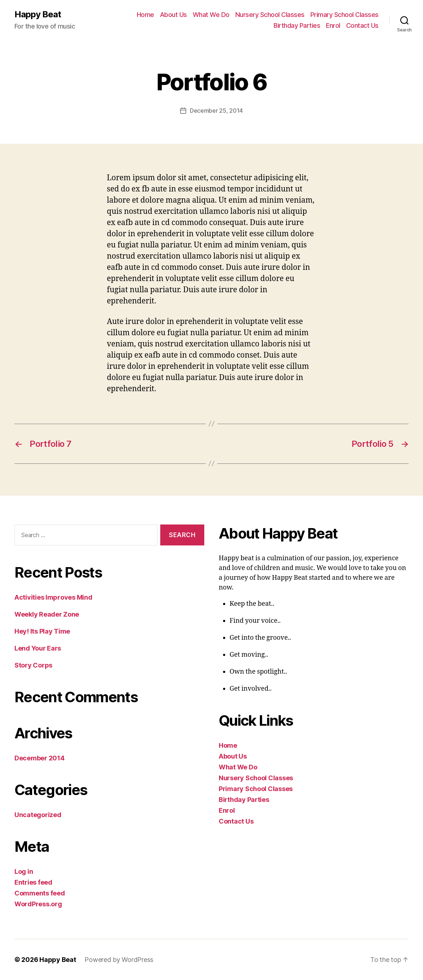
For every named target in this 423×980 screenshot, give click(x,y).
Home (145, 15)
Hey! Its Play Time (42, 631)
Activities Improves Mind (53, 597)
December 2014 (40, 758)
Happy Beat (38, 14)
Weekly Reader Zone (47, 614)
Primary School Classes (344, 15)
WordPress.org (38, 904)
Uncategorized (38, 815)
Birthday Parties (297, 25)
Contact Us (362, 25)
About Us (173, 15)
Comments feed (40, 893)
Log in (24, 871)
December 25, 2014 (216, 111)
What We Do (211, 15)
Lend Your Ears (38, 648)
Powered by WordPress (119, 960)
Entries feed (33, 882)
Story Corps (33, 665)
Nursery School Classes (270, 15)
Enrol (333, 25)
